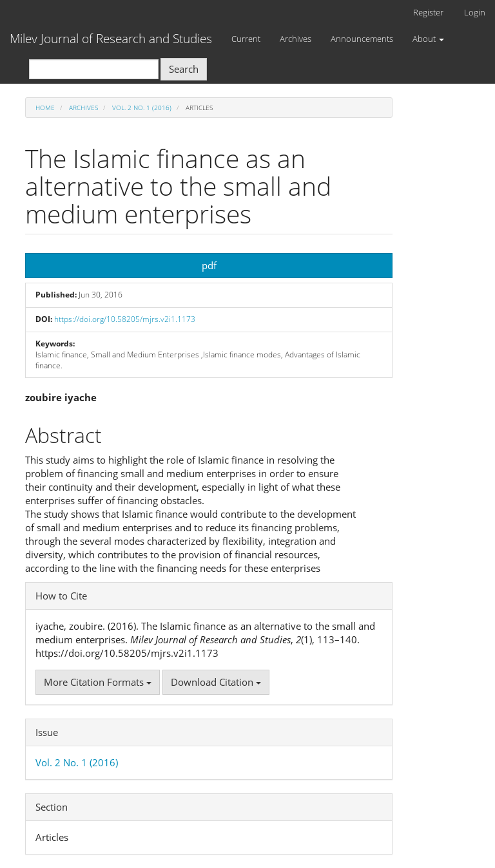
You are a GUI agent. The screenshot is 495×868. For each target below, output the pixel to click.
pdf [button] (209, 265)
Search (184, 69)
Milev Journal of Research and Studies (111, 39)
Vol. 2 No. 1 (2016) (142, 108)
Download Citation (216, 682)
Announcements (362, 39)
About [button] (428, 39)
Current (246, 39)
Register (428, 12)
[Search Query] (94, 69)
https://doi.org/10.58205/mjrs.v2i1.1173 (125, 319)
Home (45, 108)
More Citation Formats (98, 682)
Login (475, 12)
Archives (296, 39)
